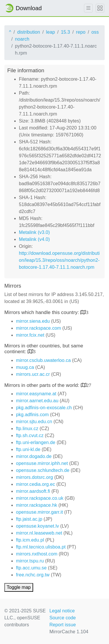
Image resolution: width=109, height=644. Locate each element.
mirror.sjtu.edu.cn (34, 422)
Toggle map (19, 587)
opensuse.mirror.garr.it (39, 512)
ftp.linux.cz (27, 429)
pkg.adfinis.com (32, 415)
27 (89, 385)
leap (50, 32)
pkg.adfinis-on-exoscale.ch (44, 408)
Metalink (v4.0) (34, 239)
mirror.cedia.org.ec (35, 484)
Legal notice (62, 611)
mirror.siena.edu (33, 321)
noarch (22, 39)
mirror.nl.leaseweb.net (39, 533)
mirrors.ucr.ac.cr (33, 374)
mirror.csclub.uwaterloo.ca (43, 360)
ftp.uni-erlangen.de (36, 442)
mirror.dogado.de (34, 456)
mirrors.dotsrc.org (34, 477)
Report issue (63, 625)
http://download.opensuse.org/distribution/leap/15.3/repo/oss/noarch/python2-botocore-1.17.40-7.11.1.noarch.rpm (59, 260)
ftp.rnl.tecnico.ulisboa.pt (41, 547)
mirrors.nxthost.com (37, 554)
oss (95, 32)
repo (81, 32)
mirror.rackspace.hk (37, 505)
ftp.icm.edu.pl (30, 540)
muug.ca (25, 367)
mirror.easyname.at (36, 394)
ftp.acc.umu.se (31, 568)
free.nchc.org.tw (33, 575)
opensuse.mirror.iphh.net (42, 463)
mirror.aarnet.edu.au (37, 401)
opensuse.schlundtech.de (43, 470)
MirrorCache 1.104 (69, 632)
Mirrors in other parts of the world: (43, 385)
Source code (63, 618)
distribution (29, 32)
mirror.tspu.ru (30, 561)
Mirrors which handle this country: (42, 312)
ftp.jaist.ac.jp (29, 519)
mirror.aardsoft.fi (33, 491)
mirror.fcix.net (30, 335)
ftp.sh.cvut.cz (30, 435)
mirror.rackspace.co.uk (40, 498)
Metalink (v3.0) (34, 232)
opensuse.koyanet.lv (37, 526)
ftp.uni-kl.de (28, 449)
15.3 (65, 32)
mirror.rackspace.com (39, 328)
